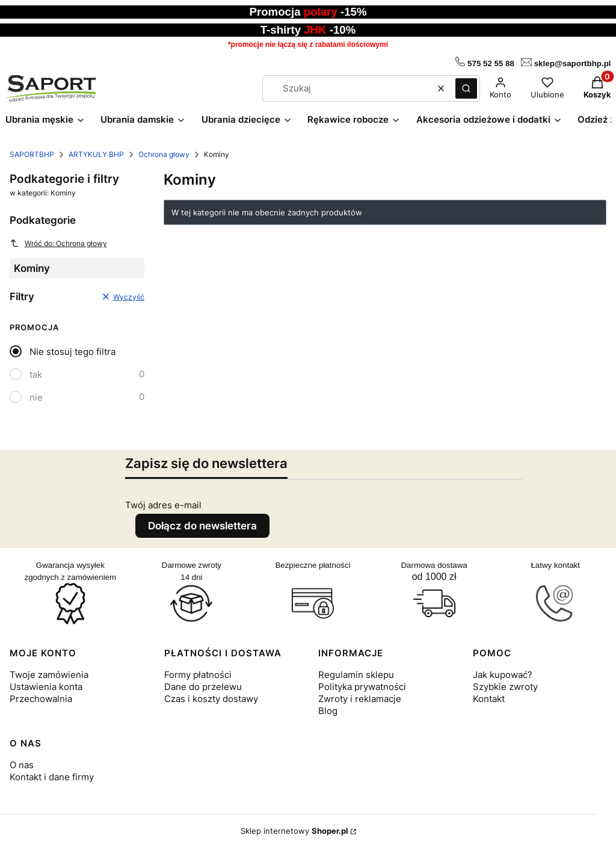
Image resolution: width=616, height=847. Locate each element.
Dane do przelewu (203, 687)
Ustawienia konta (46, 687)
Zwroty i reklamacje (360, 699)
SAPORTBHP (32, 154)
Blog (328, 711)
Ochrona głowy (164, 154)
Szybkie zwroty (505, 687)
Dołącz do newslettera (202, 526)
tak (36, 374)
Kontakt (489, 699)
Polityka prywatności (362, 687)
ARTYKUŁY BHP (96, 154)
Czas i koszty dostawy (211, 699)
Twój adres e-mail (163, 505)
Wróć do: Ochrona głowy (58, 243)
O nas (22, 765)
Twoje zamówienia (49, 675)
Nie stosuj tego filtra (72, 352)
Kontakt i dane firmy (52, 777)
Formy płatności (198, 675)
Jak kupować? (503, 675)
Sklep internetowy (294, 831)
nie (36, 397)
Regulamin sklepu (356, 675)
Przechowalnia (41, 699)
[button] (466, 88)
